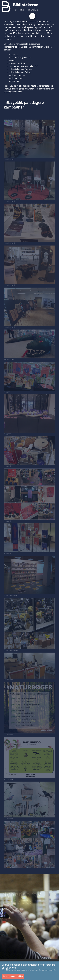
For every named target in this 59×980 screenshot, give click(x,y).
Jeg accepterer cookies (13, 976)
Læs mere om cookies (49, 970)
